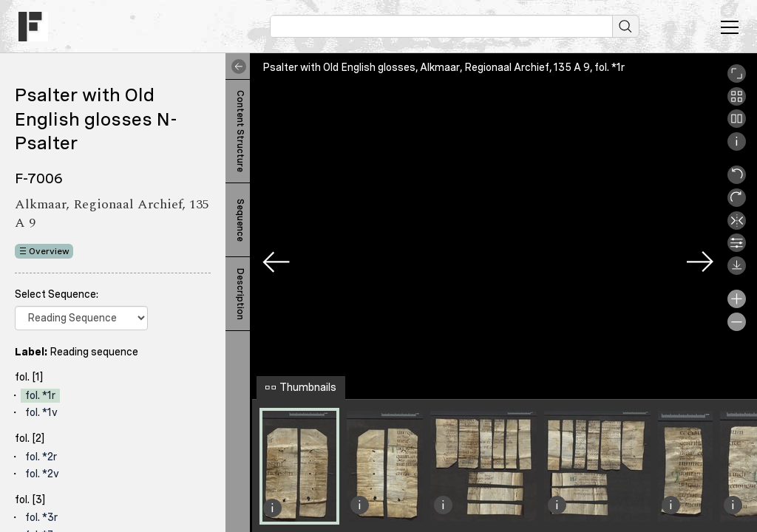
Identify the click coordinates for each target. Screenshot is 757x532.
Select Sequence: (57, 294)
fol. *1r (40, 395)
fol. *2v (42, 474)
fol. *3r (41, 517)
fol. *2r (41, 457)
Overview (49, 251)
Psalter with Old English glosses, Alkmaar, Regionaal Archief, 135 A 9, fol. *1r (444, 67)
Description (240, 294)
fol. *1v (41, 412)
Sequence (240, 220)
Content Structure (240, 131)
